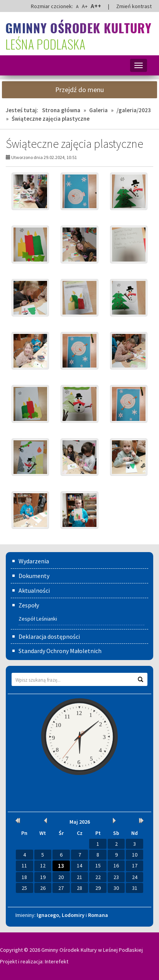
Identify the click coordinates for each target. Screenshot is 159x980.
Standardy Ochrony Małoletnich (60, 651)
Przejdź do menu (79, 90)
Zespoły (29, 605)
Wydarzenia (34, 561)
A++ (96, 6)
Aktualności (34, 590)
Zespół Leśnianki (38, 619)
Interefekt (57, 961)
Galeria (98, 110)
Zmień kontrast (134, 6)
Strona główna (61, 110)
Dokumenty (34, 576)
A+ (85, 6)
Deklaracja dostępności (49, 636)
